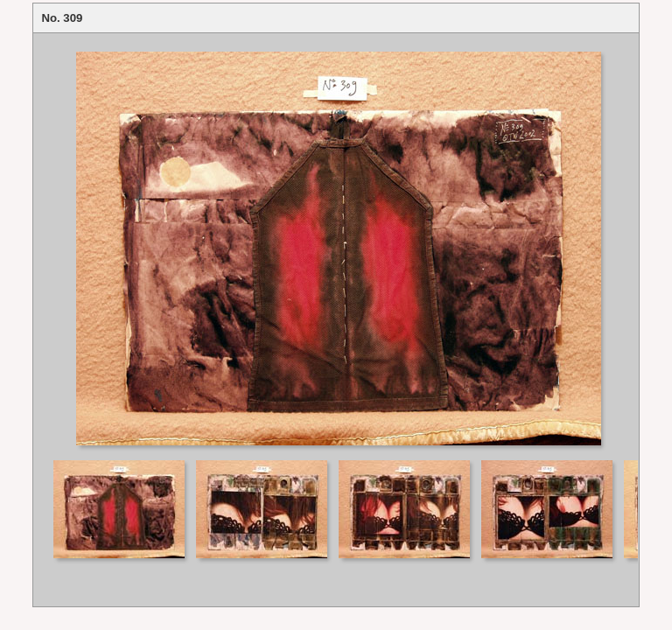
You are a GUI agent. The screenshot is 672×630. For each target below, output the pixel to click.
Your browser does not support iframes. (336, 245)
